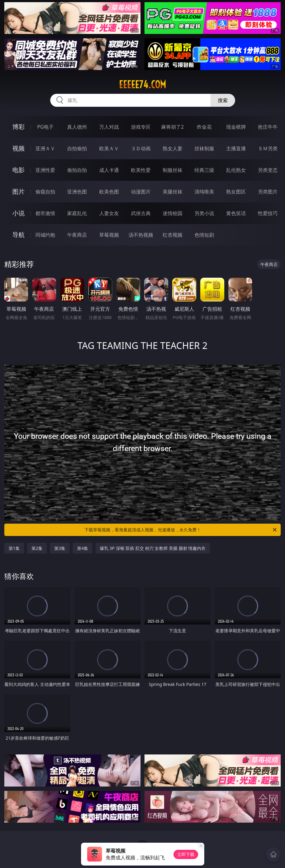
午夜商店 (77, 235)
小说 (18, 213)
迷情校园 (173, 213)
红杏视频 (173, 235)
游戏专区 (141, 127)
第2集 (37, 548)
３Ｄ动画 (141, 148)
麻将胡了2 (172, 127)
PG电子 (45, 127)
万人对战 (109, 127)
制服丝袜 (173, 170)
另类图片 (268, 192)
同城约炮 (45, 235)
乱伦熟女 (236, 170)
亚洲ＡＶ (45, 148)
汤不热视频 (141, 235)
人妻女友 (109, 213)
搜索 (223, 100)
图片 (18, 191)
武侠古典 (141, 213)
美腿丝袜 (173, 192)
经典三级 (204, 170)
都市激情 (45, 213)
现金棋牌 (236, 127)
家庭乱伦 (77, 213)
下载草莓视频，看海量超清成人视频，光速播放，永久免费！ (181, 530)
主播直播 (236, 148)
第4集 (83, 548)
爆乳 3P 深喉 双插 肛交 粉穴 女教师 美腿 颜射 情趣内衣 (153, 548)
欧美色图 (109, 192)
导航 (18, 235)
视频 (18, 148)
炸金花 (204, 127)
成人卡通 (109, 170)
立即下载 (186, 854)
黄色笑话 (236, 213)
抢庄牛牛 (268, 127)
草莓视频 (109, 235)
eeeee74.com (142, 85)
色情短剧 (204, 235)
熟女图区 (236, 192)
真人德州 (77, 127)
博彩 (18, 127)
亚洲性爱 (45, 170)
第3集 (60, 548)
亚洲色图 (77, 192)
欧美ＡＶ (109, 148)
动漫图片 (141, 192)
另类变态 (268, 170)
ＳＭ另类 (268, 148)
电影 (18, 170)
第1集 (14, 548)
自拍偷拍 (77, 148)
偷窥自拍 (45, 192)
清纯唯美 (204, 192)
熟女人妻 (173, 148)
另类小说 (204, 213)
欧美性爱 (141, 170)
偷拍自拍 (77, 170)
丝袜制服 (204, 148)
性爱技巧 (268, 213)
